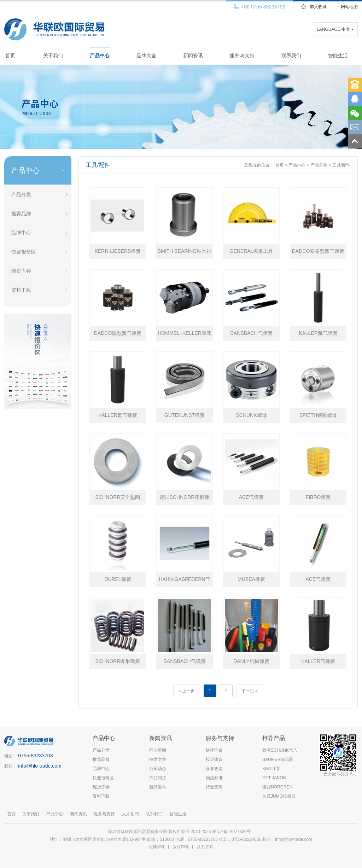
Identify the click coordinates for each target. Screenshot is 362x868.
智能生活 (338, 56)
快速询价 (214, 750)
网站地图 (349, 7)
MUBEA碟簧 (251, 579)
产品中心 (100, 56)
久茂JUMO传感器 (279, 796)
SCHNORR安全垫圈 (118, 497)
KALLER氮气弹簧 (318, 333)
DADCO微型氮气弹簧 (118, 333)
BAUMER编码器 (278, 759)
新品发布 (158, 787)
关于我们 (53, 56)
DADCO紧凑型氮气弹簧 (318, 251)
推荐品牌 (21, 214)
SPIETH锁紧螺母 (318, 415)
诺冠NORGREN (277, 787)
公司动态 (158, 769)
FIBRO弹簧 (318, 497)
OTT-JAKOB (274, 778)
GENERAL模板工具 (252, 251)
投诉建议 (214, 759)
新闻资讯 (193, 56)
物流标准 (214, 778)
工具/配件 (341, 165)
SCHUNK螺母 (251, 415)
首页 (10, 56)
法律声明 (157, 847)
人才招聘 (130, 814)
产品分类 (21, 194)
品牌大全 (146, 56)
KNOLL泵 (271, 769)
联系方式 (205, 847)
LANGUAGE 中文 (333, 29)
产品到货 (158, 778)
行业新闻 (158, 750)
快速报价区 (24, 252)
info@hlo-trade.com (40, 766)
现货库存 (21, 271)
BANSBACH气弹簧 (251, 333)
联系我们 (291, 56)
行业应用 (214, 787)
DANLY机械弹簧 (251, 661)
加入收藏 (318, 7)
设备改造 (214, 769)
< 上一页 (187, 691)
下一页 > (250, 691)
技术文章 (158, 759)
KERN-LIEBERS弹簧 (118, 251)
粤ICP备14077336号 (232, 832)
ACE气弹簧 (252, 497)
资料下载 (21, 290)
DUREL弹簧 (118, 579)
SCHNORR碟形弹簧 (118, 661)
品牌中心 (21, 233)
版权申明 (181, 847)
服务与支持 (242, 56)
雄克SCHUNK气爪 (280, 750)
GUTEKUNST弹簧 (185, 415)
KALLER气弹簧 (318, 661)
